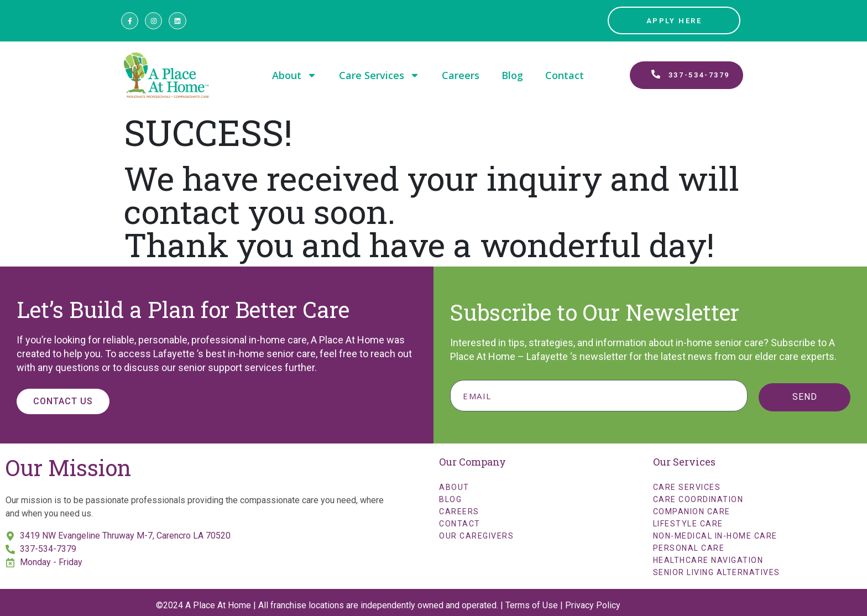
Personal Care (689, 548)
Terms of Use (532, 605)
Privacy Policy (593, 605)
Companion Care (692, 511)
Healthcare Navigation (708, 560)
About (294, 75)
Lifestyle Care (688, 524)
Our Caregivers (476, 536)
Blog (512, 75)
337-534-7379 (48, 549)
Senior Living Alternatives (717, 572)
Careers (461, 75)
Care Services (379, 75)
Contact (565, 75)
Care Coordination (698, 499)
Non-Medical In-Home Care (715, 536)
